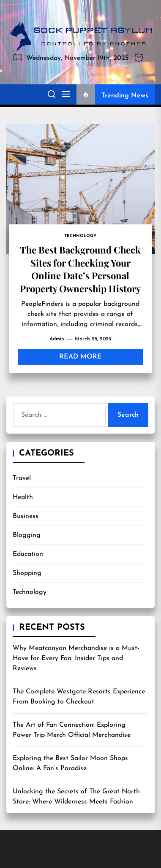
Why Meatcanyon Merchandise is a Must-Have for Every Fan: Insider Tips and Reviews (76, 658)
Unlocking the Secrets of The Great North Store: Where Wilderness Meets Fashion (76, 797)
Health (23, 497)
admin (57, 339)
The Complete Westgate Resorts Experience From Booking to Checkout (79, 697)
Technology (30, 592)
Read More (80, 357)
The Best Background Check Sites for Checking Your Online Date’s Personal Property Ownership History (80, 269)
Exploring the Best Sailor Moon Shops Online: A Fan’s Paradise (70, 763)
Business (26, 516)
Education (28, 554)
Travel (22, 478)
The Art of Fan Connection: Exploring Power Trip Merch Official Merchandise (72, 730)
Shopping (27, 573)
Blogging (27, 535)
